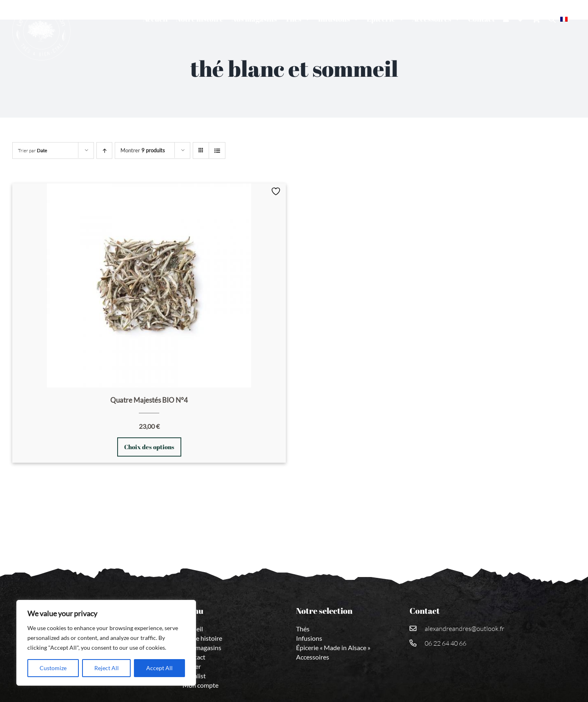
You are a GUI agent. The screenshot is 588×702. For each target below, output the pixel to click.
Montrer (143, 150)
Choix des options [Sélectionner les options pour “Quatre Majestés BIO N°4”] (149, 447)
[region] (106, 643)
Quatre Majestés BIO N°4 (149, 400)
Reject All (107, 668)
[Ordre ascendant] (104, 150)
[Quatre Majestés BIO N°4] (149, 285)
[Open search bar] (552, 19)
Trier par (32, 150)
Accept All (159, 668)
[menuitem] (568, 19)
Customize (53, 668)
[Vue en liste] (217, 150)
